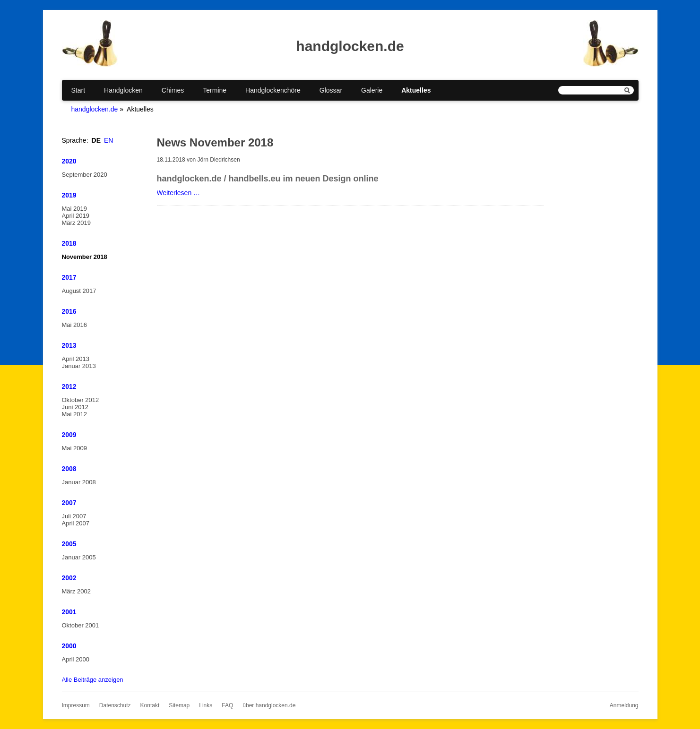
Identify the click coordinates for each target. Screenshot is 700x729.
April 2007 (76, 523)
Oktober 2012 (81, 400)
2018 (69, 243)
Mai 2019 (74, 209)
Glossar (331, 90)
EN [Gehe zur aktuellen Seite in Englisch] (108, 140)
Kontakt (150, 705)
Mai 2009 (74, 448)
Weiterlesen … (179, 193)
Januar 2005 (79, 557)
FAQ (227, 705)
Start (78, 90)
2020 (69, 161)
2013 (69, 345)
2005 (69, 544)
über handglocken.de (269, 705)
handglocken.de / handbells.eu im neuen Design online (268, 179)
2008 (69, 469)
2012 (69, 386)
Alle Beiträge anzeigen (93, 680)
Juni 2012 (75, 407)
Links (206, 705)
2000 (69, 646)
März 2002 (76, 591)
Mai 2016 (74, 325)
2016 (69, 311)
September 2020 (85, 175)
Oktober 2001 (81, 625)
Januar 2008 (79, 482)
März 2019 (76, 223)
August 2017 (79, 291)
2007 (69, 503)
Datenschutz (115, 705)
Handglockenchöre (273, 90)
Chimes (173, 90)
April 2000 (76, 659)
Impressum (76, 705)
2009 (69, 435)
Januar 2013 (79, 366)
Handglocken (123, 90)
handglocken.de (95, 109)
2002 (69, 578)
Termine (215, 90)
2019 (69, 195)
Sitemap (179, 705)
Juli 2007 (74, 516)
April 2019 (76, 216)
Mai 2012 (74, 414)
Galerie (372, 90)
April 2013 (76, 359)
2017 (69, 277)
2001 (69, 612)
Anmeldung (624, 705)
